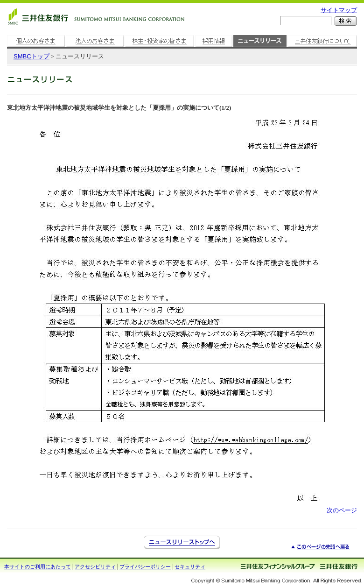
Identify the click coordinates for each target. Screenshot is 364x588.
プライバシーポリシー (145, 567)
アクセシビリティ (95, 567)
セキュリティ (190, 567)
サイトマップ (339, 10)
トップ (31, 56)
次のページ (342, 510)
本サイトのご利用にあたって (38, 567)
